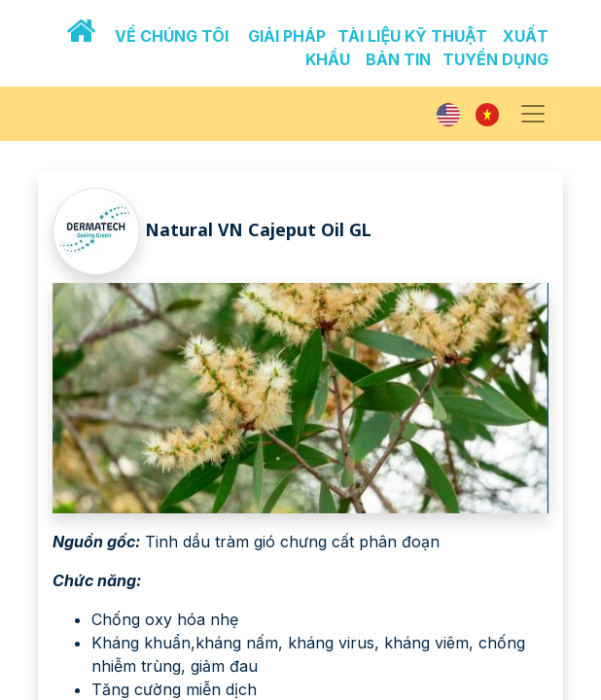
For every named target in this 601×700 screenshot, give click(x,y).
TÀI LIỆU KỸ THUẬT (412, 36)
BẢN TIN (398, 59)
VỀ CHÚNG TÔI (172, 36)
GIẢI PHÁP (287, 36)
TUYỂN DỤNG (495, 59)
